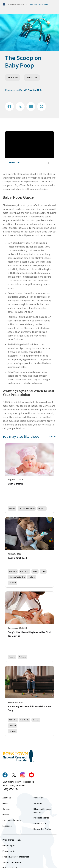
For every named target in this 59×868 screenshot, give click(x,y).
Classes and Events (12, 820)
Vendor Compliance (12, 863)
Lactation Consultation (27, 508)
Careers (6, 809)
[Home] (4, 4)
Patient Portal (40, 824)
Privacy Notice (9, 851)
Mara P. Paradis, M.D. (31, 90)
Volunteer (38, 798)
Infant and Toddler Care (17, 577)
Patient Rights (9, 846)
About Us (7, 798)
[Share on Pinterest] (42, 107)
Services (38, 803)
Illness (43, 571)
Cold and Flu (25, 571)
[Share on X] (20, 107)
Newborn (13, 78)
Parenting (12, 726)
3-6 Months (13, 571)
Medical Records (41, 818)
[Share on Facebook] (9, 107)
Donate (6, 815)
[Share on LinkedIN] (31, 107)
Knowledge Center (17, 4)
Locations (7, 826)
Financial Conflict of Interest (16, 857)
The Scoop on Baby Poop (38, 4)
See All (53, 437)
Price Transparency (12, 840)
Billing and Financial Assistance (42, 811)
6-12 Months (25, 720)
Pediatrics (32, 78)
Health (35, 571)
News (5, 803)
